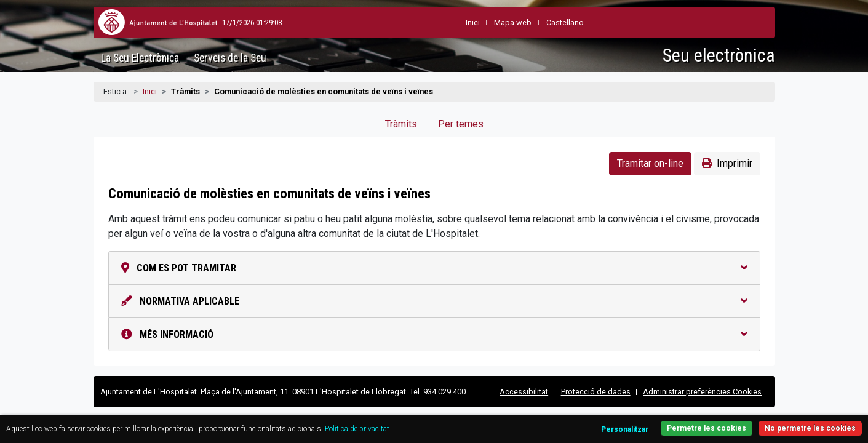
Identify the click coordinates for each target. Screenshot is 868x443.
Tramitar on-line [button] (650, 163)
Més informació (434, 334)
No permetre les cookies (763, 421)
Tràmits (401, 124)
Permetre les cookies (654, 421)
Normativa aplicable (434, 301)
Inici (150, 91)
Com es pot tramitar (434, 268)
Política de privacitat (447, 422)
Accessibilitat (524, 392)
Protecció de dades (596, 392)
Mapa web (483, 22)
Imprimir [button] (727, 163)
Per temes (461, 124)
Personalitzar (566, 422)
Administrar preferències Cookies (702, 392)
